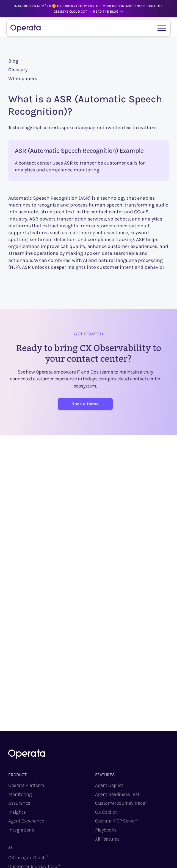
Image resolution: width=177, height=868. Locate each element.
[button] (162, 28)
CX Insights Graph (28, 857)
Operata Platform (26, 785)
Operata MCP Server (117, 821)
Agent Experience (26, 821)
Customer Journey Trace (121, 803)
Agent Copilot (109, 785)
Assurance (19, 803)
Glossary (18, 70)
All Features (107, 839)
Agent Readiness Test (117, 794)
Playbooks (106, 830)
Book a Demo (85, 404)
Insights (17, 812)
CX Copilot (106, 812)
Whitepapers (23, 78)
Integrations (21, 830)
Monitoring (20, 794)
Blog (13, 61)
